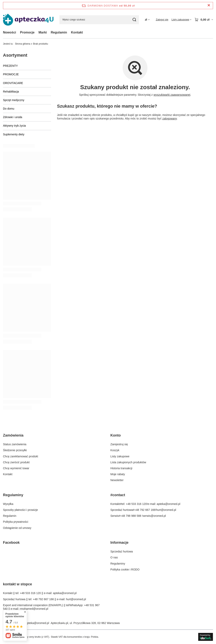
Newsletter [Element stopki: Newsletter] (117, 480)
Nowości (10, 32)
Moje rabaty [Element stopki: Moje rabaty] (118, 474)
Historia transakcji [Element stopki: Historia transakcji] (121, 468)
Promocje (27, 32)
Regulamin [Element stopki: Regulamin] (10, 516)
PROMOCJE (11, 74)
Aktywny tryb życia (14, 126)
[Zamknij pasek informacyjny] (209, 5)
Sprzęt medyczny (14, 100)
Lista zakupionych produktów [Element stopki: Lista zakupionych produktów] (128, 462)
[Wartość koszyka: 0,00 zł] (204, 20)
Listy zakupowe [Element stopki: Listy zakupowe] (120, 456)
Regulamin (59, 32)
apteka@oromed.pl (37, 623)
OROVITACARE (13, 83)
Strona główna (23, 44)
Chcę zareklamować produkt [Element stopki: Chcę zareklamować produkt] (21, 456)
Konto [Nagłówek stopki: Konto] (116, 435)
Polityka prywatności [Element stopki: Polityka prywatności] (16, 522)
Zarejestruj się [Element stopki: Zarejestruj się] (119, 444)
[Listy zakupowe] (181, 20)
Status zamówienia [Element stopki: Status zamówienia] (15, 444)
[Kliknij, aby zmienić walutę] (147, 20)
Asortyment (15, 55)
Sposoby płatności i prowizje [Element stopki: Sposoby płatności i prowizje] (20, 510)
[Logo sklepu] (28, 20)
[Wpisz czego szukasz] (99, 20)
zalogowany (170, 118)
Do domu (9, 109)
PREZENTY (10, 66)
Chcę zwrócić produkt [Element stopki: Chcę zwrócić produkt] (16, 462)
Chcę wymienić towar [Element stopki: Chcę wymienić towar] (16, 468)
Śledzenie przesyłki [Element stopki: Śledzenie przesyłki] (15, 450)
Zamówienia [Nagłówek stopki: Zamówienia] (13, 435)
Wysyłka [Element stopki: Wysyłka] (8, 504)
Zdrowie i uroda (13, 117)
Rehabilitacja (11, 92)
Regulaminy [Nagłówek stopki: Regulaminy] (13, 495)
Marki (43, 32)
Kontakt (77, 32)
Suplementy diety (14, 134)
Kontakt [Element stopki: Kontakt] (8, 474)
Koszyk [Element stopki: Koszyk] (115, 450)
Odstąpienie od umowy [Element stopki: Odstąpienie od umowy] (17, 528)
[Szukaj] (134, 20)
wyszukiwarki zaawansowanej (172, 95)
